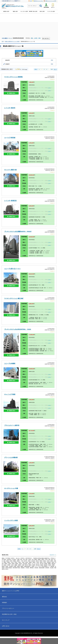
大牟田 (36, 38)
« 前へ (36, 69)
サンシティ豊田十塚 (10, 170)
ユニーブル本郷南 (10, 363)
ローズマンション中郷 (11, 488)
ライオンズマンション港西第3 (14, 77)
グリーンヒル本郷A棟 (11, 457)
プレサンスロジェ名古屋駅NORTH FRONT (18, 232)
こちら (49, 88)
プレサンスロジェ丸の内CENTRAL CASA (18, 329)
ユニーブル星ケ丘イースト (12, 269)
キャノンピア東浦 (10, 394)
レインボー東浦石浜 (10, 201)
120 (52, 69)
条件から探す (42, 12)
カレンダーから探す (24, 12)
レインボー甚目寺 (10, 108)
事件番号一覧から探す (33, 12)
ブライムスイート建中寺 (12, 425)
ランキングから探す (51, 12)
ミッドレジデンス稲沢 (11, 520)
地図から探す (15, 12)
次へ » (55, 69)
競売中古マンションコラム (38, 1)
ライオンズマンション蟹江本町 (14, 298)
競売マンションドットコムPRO (51, 1)
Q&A (31, 1)
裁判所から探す (6, 12)
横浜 (32, 38)
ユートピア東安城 (10, 138)
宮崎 (39, 38)
